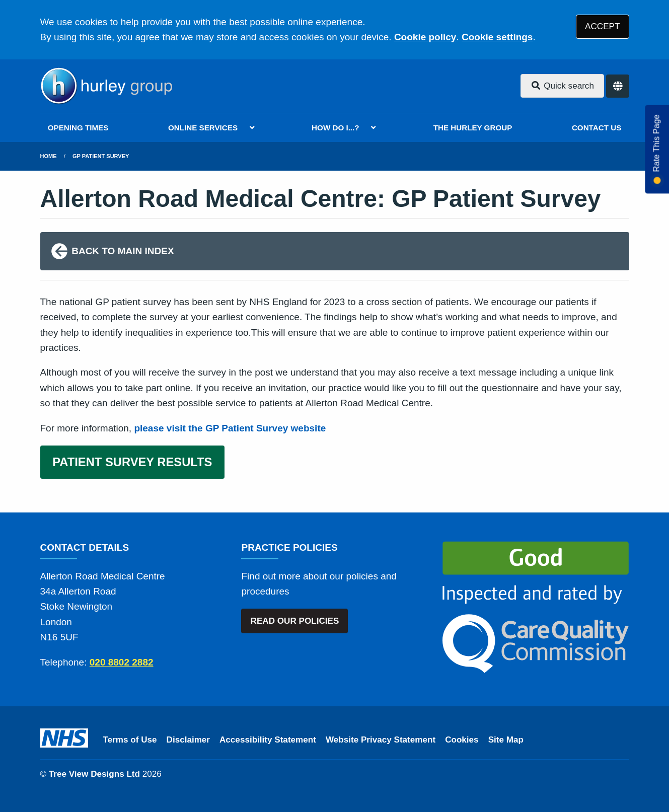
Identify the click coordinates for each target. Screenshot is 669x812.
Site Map (506, 740)
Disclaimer (188, 740)
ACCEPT (602, 26)
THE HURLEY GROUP (473, 128)
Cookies (462, 740)
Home (49, 156)
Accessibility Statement (268, 740)
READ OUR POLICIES (295, 621)
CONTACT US (597, 128)
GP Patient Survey (101, 156)
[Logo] (106, 86)
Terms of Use (130, 740)
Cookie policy (425, 37)
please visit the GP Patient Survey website (230, 428)
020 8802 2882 (122, 662)
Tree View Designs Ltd (94, 774)
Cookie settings (497, 37)
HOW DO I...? (336, 128)
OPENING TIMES (78, 128)
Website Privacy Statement (381, 740)
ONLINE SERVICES (203, 128)
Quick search (562, 86)
